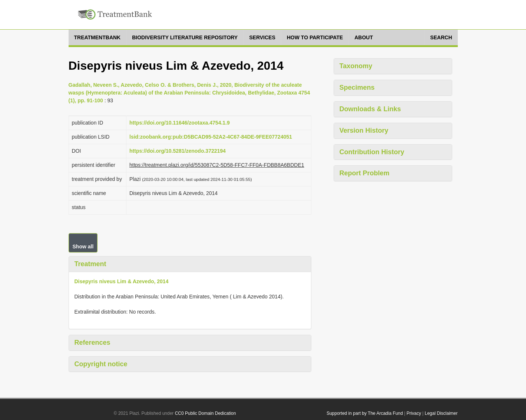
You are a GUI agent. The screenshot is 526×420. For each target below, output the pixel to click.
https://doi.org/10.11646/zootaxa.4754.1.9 (180, 123)
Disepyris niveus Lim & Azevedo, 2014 (122, 281)
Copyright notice (101, 364)
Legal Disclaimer (441, 413)
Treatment (90, 264)
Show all (83, 247)
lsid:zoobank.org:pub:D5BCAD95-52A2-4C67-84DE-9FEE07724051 (211, 137)
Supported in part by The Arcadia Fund (365, 413)
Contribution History (372, 152)
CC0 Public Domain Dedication (206, 413)
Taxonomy (356, 66)
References (92, 343)
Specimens (357, 87)
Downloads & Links (370, 109)
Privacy (414, 413)
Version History (364, 130)
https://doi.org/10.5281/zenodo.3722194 (178, 151)
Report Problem (365, 173)
